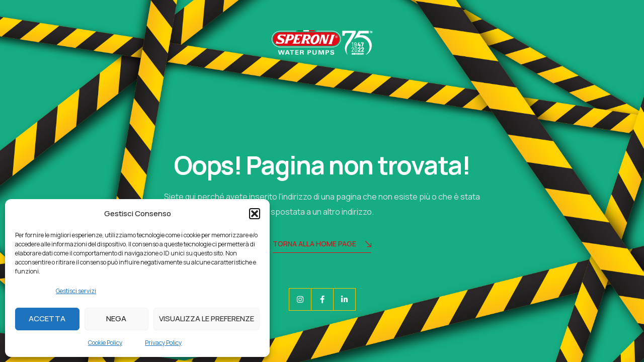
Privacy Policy (163, 343)
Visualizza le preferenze (207, 319)
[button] (255, 214)
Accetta (47, 319)
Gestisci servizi (76, 291)
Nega (116, 319)
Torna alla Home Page (322, 245)
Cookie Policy (105, 343)
